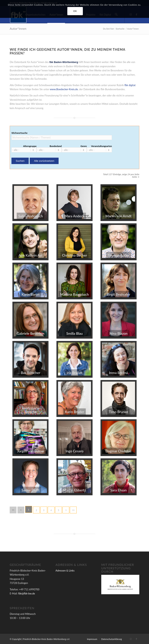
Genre (84, 146)
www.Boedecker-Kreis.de (64, 89)
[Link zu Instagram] (131, 639)
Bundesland (56, 146)
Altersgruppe (30, 146)
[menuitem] (92, 639)
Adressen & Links (65, 571)
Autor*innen (18, 28)
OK (75, 11)
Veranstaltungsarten (102, 146)
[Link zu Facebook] (136, 639)
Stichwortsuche (19, 133)
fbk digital (130, 85)
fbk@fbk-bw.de (26, 593)
